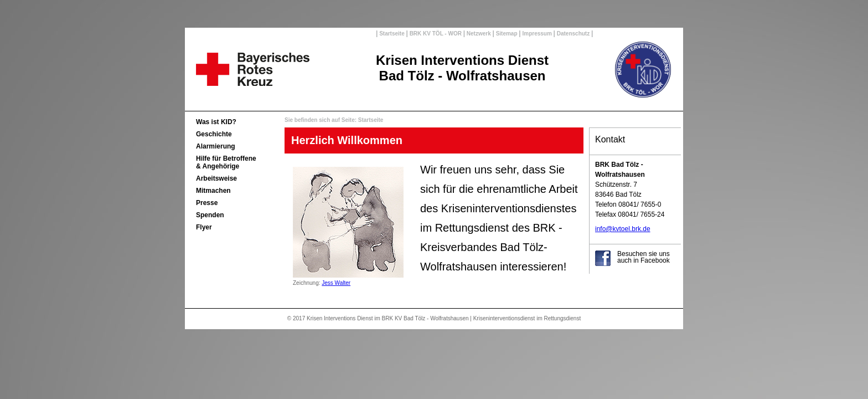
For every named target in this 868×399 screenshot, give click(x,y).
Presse (207, 203)
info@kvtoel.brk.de (623, 229)
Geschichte (214, 134)
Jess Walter (336, 283)
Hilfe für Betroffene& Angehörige (226, 162)
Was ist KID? (216, 122)
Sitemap (507, 34)
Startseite (392, 34)
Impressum (537, 34)
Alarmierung (216, 146)
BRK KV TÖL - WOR (436, 34)
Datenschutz (573, 34)
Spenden (210, 215)
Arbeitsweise (216, 178)
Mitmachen (213, 191)
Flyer (204, 227)
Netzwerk (479, 34)
